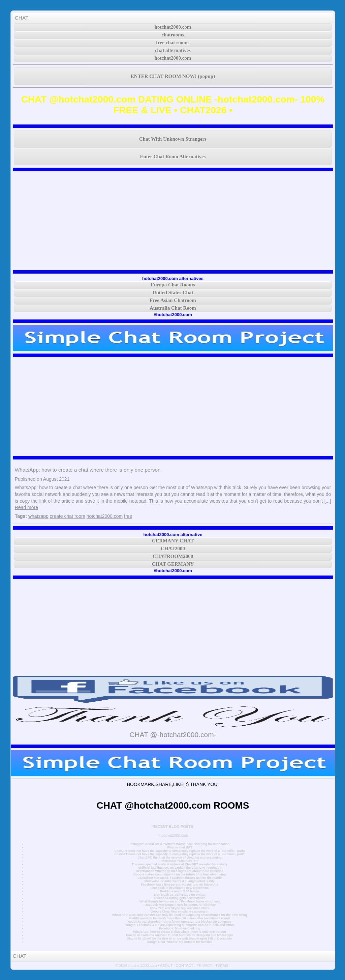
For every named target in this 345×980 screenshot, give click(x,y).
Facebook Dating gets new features (179, 898)
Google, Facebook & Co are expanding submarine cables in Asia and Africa (180, 925)
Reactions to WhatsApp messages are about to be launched (180, 871)
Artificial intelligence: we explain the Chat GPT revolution (180, 868)
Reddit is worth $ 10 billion (180, 891)
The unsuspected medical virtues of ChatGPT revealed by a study (180, 864)
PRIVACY (204, 965)
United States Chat (173, 292)
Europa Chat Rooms (173, 285)
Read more (26, 507)
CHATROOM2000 (173, 556)
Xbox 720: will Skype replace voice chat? (179, 908)
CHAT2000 (173, 549)
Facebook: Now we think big (180, 928)
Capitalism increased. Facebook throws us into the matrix (180, 878)
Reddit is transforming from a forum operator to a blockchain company (179, 922)
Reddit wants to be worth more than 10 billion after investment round (180, 918)
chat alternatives (173, 50)
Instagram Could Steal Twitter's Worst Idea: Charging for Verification (180, 844)
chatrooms (173, 35)
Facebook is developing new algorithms (180, 888)
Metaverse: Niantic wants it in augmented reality (180, 881)
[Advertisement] (173, 221)
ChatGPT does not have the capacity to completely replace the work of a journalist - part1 (180, 854)
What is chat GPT (179, 847)
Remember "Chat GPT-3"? (179, 861)
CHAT (22, 18)
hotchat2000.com (173, 27)
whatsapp (38, 516)
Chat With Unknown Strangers (173, 139)
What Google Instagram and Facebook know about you (180, 901)
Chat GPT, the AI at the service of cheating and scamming (179, 858)
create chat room (68, 516)
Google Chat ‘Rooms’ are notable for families (180, 942)
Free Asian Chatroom (173, 300)
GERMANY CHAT (173, 541)
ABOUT (166, 965)
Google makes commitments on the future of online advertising (180, 874)
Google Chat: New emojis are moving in (180, 912)
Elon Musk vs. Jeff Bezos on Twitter (180, 895)
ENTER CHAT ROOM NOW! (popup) (173, 76)
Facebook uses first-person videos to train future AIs (180, 885)
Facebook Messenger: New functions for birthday (180, 905)
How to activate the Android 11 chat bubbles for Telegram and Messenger (180, 935)
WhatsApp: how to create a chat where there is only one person (88, 470)
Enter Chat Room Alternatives (173, 157)
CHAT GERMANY (173, 564)
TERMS (222, 965)
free (128, 516)
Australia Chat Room (173, 308)
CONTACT (185, 965)
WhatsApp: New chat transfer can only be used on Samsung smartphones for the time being (180, 915)
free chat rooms (173, 43)
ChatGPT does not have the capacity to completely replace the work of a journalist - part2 (180, 851)
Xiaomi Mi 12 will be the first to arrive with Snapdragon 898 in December (180, 939)
